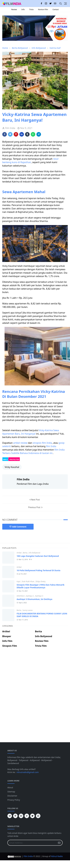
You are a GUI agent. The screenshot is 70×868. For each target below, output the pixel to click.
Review (14, 9)
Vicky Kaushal (12, 467)
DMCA (5, 459)
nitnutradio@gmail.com (28, 772)
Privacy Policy (14, 800)
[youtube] (55, 4)
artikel (17, 443)
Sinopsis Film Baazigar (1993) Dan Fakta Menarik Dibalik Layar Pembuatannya (41, 586)
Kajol (19, 581)
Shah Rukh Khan (28, 581)
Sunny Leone (27, 610)
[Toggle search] (61, 4)
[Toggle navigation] (65, 4)
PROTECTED (14, 459)
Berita (25, 553)
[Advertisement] (34, 660)
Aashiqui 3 (39, 596)
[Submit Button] (59, 843)
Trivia (31, 9)
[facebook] (41, 4)
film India (51, 446)
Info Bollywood (34, 553)
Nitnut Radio (57, 856)
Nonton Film (43, 9)
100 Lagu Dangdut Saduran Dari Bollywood (38, 556)
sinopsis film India (42, 443)
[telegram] (10, 816)
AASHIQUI (21, 596)
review (24, 443)
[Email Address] (32, 843)
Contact (56, 9)
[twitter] (51, 4)
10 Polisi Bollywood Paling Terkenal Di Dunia (38, 570)
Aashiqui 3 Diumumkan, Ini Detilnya (34, 599)
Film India (28, 856)
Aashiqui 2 (30, 596)
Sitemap (11, 792)
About (10, 787)
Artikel (19, 553)
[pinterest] (15, 816)
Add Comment (18, 527)
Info (23, 9)
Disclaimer (12, 796)
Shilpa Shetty (41, 581)
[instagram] (46, 4)
